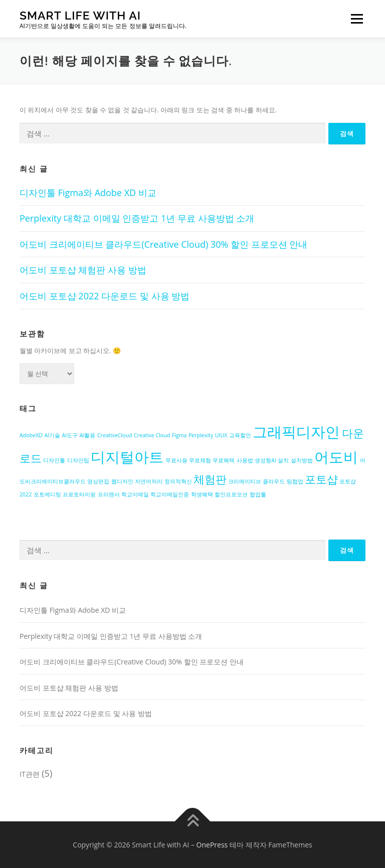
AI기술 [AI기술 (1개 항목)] (52, 435)
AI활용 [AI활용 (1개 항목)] (88, 435)
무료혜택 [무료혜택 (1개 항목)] (224, 460)
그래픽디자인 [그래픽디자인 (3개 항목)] (296, 432)
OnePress (212, 845)
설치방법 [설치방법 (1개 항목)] (302, 460)
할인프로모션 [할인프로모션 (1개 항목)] (231, 494)
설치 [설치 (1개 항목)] (283, 460)
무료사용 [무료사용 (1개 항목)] (176, 460)
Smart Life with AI (80, 15)
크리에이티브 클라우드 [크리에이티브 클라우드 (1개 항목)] (256, 481)
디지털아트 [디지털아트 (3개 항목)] (127, 457)
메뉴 (355, 19)
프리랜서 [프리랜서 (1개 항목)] (109, 494)
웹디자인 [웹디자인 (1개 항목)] (122, 481)
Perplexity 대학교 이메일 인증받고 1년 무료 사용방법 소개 (137, 218)
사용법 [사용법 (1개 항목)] (245, 460)
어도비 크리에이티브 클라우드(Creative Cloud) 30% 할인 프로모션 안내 (163, 244)
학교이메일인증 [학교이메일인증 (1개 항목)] (170, 494)
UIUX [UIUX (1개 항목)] (221, 435)
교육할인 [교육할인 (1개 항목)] (240, 435)
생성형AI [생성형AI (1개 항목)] (265, 460)
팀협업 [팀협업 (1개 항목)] (295, 481)
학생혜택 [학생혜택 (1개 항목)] (202, 494)
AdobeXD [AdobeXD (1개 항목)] (31, 435)
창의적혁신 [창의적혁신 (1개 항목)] (178, 481)
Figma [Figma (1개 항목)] (179, 435)
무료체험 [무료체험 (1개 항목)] (200, 460)
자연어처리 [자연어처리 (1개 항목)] (149, 481)
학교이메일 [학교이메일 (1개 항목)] (135, 494)
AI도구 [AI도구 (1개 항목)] (70, 435)
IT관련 (30, 774)
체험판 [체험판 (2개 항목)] (210, 479)
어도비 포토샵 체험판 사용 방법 (83, 270)
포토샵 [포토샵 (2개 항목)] (321, 479)
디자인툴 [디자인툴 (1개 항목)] (54, 460)
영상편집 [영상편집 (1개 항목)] (98, 481)
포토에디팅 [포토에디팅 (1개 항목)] (47, 494)
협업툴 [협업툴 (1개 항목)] (258, 494)
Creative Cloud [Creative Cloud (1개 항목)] (152, 435)
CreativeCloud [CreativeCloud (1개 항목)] (115, 435)
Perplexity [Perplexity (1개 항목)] (201, 435)
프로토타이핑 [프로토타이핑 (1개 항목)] (79, 494)
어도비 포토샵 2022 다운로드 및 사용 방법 (105, 296)
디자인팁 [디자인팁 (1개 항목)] (78, 460)
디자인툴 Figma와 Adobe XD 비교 (88, 193)
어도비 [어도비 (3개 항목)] (336, 457)
